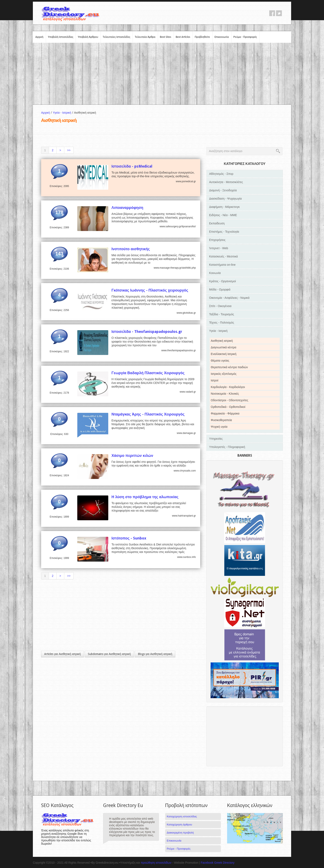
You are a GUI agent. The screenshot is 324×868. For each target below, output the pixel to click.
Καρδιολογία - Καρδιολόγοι (228, 387)
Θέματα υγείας (220, 361)
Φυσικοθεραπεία (221, 420)
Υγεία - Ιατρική (63, 113)
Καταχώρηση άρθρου (179, 825)
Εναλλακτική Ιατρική (224, 354)
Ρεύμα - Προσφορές (245, 37)
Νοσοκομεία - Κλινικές (225, 394)
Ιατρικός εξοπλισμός (224, 374)
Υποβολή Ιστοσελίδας (61, 37)
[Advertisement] (162, 74)
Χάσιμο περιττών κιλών (132, 455)
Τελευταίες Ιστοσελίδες (116, 37)
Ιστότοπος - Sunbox (129, 538)
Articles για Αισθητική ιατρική (63, 654)
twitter (279, 13)
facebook (272, 13)
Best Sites (166, 37)
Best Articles (183, 37)
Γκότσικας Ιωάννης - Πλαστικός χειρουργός (150, 290)
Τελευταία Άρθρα (145, 37)
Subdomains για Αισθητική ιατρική (109, 654)
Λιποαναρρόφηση (127, 208)
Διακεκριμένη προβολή (180, 833)
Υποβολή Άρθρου (88, 37)
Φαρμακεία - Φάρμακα (225, 413)
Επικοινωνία (222, 37)
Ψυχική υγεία (219, 427)
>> (69, 150)
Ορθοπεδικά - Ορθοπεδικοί (228, 407)
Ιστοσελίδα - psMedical (132, 166)
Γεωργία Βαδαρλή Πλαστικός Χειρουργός (148, 373)
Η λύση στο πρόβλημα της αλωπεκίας (145, 497)
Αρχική (39, 37)
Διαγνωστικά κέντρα (223, 347)
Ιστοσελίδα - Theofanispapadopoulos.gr (147, 332)
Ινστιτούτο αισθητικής (130, 249)
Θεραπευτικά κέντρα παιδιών (229, 367)
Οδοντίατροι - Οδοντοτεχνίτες (229, 400)
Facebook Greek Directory (217, 863)
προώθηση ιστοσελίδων (156, 863)
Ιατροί (214, 380)
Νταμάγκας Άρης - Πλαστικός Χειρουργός (148, 414)
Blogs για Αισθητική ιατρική (155, 654)
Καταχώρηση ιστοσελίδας (182, 816)
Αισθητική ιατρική (222, 341)
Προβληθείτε (202, 37)
